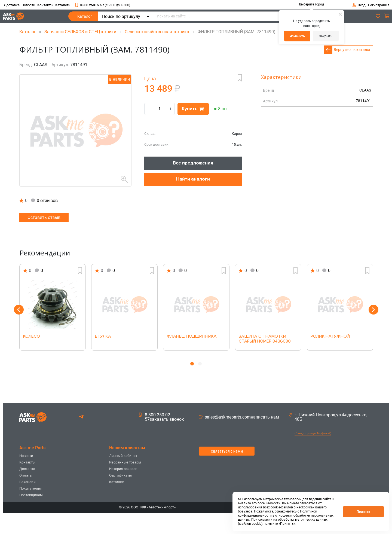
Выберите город (312, 4)
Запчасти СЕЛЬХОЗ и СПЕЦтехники (81, 32)
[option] (53, 307)
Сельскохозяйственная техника (157, 32)
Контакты (45, 5)
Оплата (25, 475)
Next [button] (373, 310)
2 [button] (200, 364)
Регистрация (379, 5)
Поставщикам (31, 495)
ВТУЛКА (103, 337)
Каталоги (63, 5)
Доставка (12, 5)
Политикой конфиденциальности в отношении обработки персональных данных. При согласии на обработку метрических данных (286, 515)
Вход (362, 5)
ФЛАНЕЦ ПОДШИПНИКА (192, 337)
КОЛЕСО (32, 337)
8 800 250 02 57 (103, 5)
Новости (28, 5)
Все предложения (193, 163)
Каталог (85, 18)
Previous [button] (19, 310)
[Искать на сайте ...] (238, 16)
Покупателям (30, 488)
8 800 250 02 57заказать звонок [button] (162, 417)
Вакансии (27, 482)
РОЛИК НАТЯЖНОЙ (330, 337)
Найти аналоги (193, 179)
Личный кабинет (123, 456)
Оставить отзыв (44, 217)
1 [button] (192, 364)
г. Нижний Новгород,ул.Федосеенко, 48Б (328, 417)
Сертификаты (120, 475)
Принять (363, 512)
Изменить (297, 36)
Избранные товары (125, 462)
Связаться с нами (227, 451)
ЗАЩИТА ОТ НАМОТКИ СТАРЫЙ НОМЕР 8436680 (265, 339)
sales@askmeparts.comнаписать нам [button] (239, 417)
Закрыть (326, 36)
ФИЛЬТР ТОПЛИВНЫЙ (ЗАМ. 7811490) (233, 32)
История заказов (123, 469)
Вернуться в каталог (352, 50)
